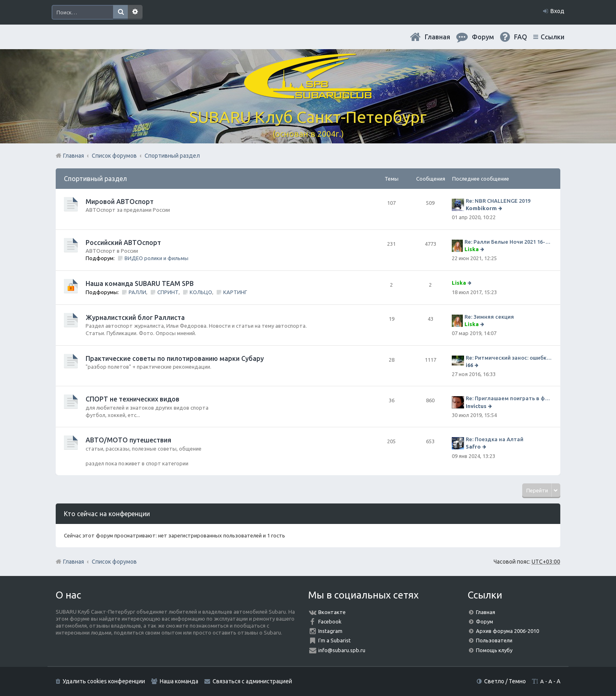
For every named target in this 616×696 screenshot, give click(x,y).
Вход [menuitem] (557, 11)
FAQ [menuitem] (521, 37)
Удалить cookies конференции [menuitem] (104, 681)
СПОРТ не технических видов (132, 399)
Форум (485, 621)
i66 (469, 365)
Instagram (330, 631)
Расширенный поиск (135, 12)
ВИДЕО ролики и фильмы (156, 258)
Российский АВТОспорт (123, 243)
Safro (473, 447)
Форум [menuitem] (483, 37)
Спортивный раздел (95, 179)
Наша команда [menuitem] (179, 681)
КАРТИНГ (235, 292)
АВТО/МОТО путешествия (128, 440)
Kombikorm (481, 208)
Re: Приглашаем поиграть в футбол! (509, 398)
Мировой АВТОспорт (120, 202)
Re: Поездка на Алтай (495, 439)
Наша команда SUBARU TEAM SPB (140, 283)
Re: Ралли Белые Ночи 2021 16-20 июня (508, 242)
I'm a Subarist (334, 640)
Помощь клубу (494, 650)
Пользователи (494, 640)
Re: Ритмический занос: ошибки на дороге (509, 358)
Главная (437, 37)
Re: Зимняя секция (489, 317)
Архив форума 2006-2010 (507, 631)
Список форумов (114, 562)
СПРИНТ (168, 292)
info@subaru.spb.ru (342, 650)
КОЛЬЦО (201, 292)
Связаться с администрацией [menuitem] (252, 681)
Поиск (120, 12)
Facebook (330, 621)
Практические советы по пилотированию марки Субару (175, 358)
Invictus (476, 406)
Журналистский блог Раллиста (135, 317)
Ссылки (553, 37)
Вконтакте (332, 612)
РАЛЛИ (137, 292)
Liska (472, 249)
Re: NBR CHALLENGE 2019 (498, 201)
